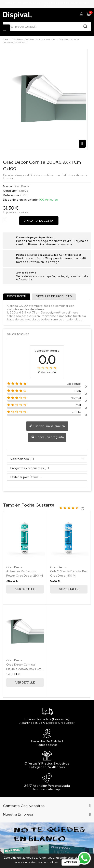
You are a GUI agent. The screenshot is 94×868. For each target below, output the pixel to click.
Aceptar (71, 862)
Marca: (8, 186)
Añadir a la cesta (39, 221)
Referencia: (11, 195)
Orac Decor (22, 186)
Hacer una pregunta (48, 437)
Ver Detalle (25, 589)
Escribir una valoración (47, 426)
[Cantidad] (7, 220)
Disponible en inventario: (21, 200)
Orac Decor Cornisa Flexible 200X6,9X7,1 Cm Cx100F (24, 669)
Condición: (11, 191)
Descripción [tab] (17, 296)
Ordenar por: (20, 477)
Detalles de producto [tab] (54, 296)
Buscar (85, 26)
